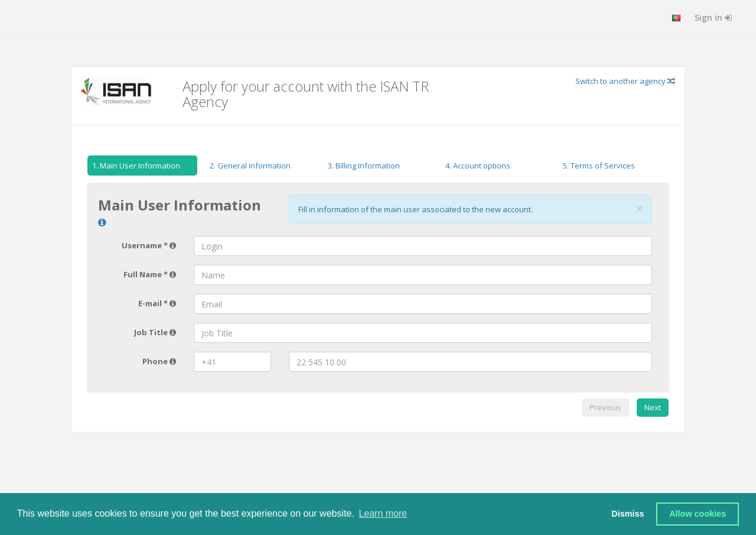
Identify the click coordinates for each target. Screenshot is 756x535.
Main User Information (134, 166)
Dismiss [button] (628, 514)
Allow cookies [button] (698, 514)
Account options (478, 166)
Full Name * (150, 274)
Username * (149, 245)
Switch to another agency (625, 81)
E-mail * (157, 303)
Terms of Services (599, 166)
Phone (159, 361)
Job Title (155, 332)
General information (250, 166)
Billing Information (364, 166)
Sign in (713, 17)
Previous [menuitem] (605, 407)
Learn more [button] (383, 513)
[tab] (143, 168)
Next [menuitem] (653, 407)
